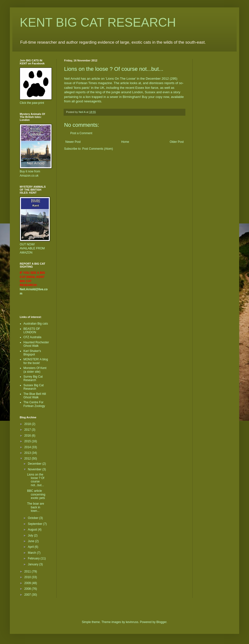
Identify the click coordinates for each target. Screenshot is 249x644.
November (35, 469)
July (31, 535)
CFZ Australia (32, 337)
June (31, 541)
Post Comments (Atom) (98, 149)
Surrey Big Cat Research (33, 378)
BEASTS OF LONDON (32, 331)
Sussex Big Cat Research (34, 387)
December (35, 464)
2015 (28, 441)
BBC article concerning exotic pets (36, 494)
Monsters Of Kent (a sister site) (35, 370)
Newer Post (73, 142)
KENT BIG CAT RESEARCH (98, 22)
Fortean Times (87, 83)
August (33, 530)
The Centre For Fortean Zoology (34, 404)
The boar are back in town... (36, 507)
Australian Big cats (36, 324)
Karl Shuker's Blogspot (32, 353)
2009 (28, 583)
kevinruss (132, 622)
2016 (28, 436)
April (31, 547)
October (34, 518)
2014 (28, 447)
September (36, 524)
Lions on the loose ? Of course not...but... (36, 480)
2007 (28, 595)
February (34, 558)
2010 (28, 577)
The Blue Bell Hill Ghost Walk (35, 396)
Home (125, 142)
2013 (28, 453)
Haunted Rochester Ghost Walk (36, 344)
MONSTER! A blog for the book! (36, 361)
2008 (28, 589)
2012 (28, 459)
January (34, 564)
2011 (28, 571)
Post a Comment (81, 133)
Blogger (161, 622)
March (32, 553)
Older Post (177, 142)
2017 (28, 430)
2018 (28, 424)
